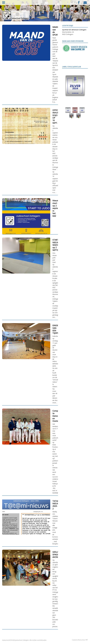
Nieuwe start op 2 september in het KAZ (58, 208)
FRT (87, 640)
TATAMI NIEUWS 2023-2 (56, 505)
